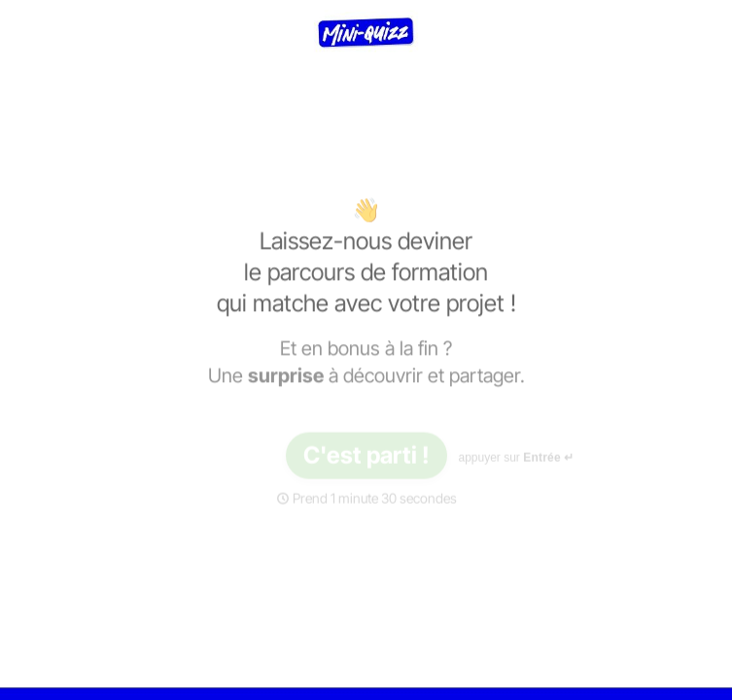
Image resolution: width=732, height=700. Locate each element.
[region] (191, 625)
